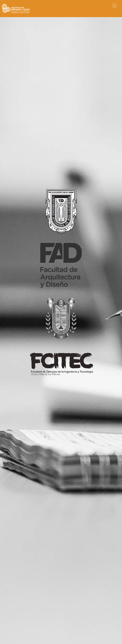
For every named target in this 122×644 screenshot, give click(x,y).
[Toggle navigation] (114, 6)
